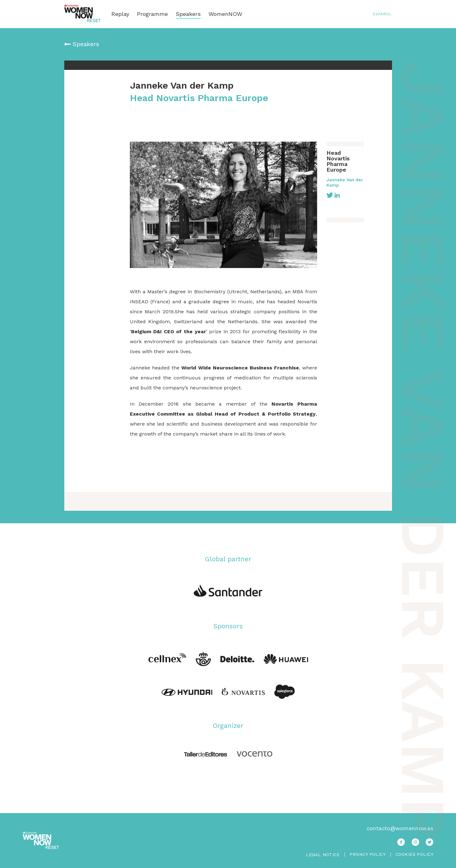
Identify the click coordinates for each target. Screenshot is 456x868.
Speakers (188, 14)
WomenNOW (225, 14)
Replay (120, 14)
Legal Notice (323, 855)
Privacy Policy (368, 854)
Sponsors (228, 626)
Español (382, 14)
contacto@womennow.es (400, 828)
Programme (152, 14)
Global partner (228, 559)
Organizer (228, 726)
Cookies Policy (414, 854)
